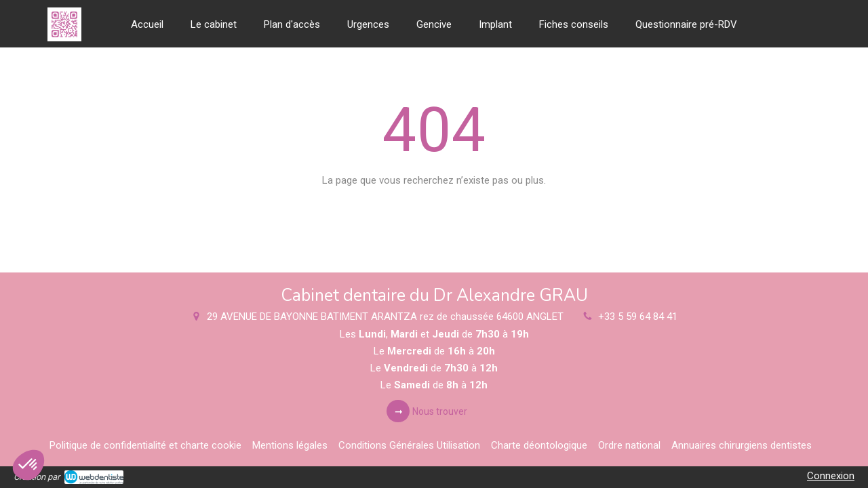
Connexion (831, 476)
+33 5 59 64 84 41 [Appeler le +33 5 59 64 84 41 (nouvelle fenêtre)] (638, 317)
